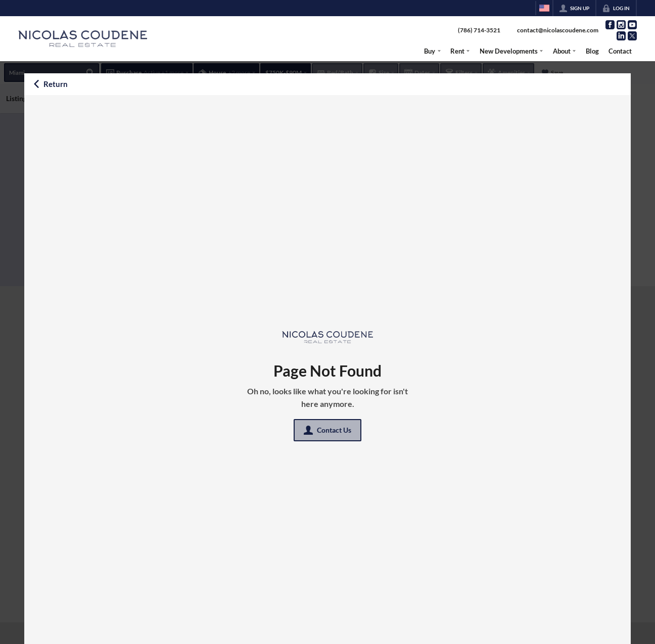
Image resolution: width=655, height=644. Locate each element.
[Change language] (544, 8)
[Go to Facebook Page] (610, 25)
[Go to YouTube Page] (632, 25)
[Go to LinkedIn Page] (621, 36)
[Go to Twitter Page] (632, 36)
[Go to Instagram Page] (621, 25)
